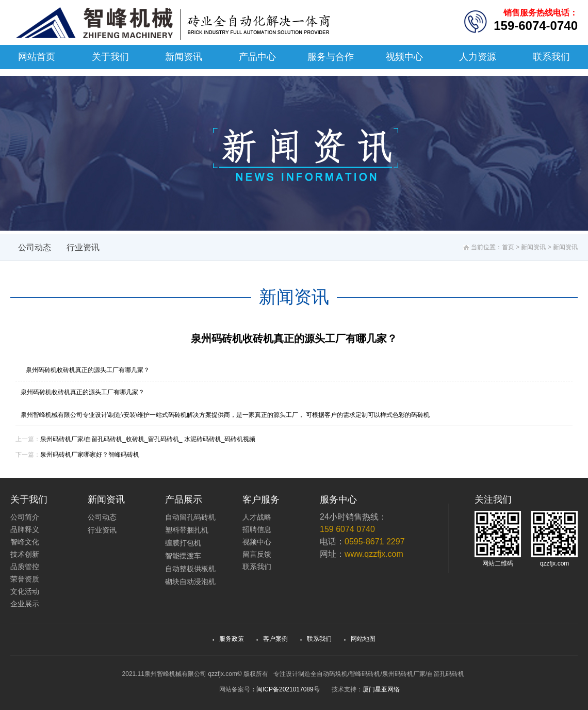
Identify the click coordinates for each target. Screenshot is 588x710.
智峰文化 (25, 542)
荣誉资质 (25, 579)
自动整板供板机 (190, 569)
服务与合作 (331, 57)
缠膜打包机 (183, 543)
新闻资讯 (184, 57)
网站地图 (360, 639)
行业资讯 (83, 247)
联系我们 (551, 57)
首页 (508, 247)
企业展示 (25, 604)
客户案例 (272, 639)
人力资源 (478, 57)
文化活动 (25, 591)
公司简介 (25, 517)
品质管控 (25, 567)
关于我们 (110, 57)
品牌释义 (25, 529)
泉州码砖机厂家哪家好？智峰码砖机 (90, 455)
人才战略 (257, 517)
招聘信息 (257, 529)
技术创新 (25, 554)
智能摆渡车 (183, 556)
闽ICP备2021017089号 (288, 689)
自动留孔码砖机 (190, 517)
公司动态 (35, 247)
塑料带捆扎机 (187, 530)
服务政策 (228, 639)
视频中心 (404, 57)
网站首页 (37, 57)
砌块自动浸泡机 (190, 582)
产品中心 (257, 57)
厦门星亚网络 (381, 689)
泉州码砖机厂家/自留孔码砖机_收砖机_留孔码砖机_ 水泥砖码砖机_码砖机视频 (148, 439)
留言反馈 (257, 554)
